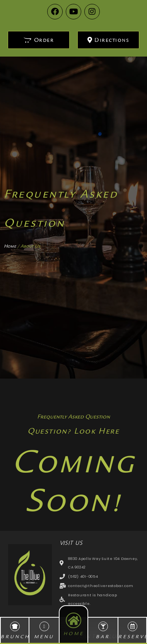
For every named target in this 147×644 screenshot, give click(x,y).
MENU (44, 637)
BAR (103, 637)
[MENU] (44, 626)
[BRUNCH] (15, 626)
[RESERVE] (132, 626)
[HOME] (73, 620)
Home (10, 246)
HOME (74, 634)
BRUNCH (15, 637)
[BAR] (103, 626)
